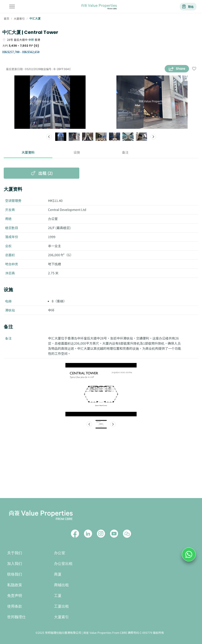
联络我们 (15, 574)
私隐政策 (15, 585)
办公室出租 (63, 564)
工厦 (58, 596)
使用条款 (15, 606)
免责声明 (15, 596)
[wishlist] (194, 69)
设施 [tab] (77, 152)
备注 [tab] (125, 152)
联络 (188, 7)
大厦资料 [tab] (28, 152)
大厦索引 (61, 617)
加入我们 (15, 564)
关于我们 (15, 553)
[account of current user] (12, 6)
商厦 (58, 574)
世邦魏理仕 (16, 617)
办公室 (60, 553)
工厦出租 (61, 606)
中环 (31, 40)
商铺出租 (61, 585)
